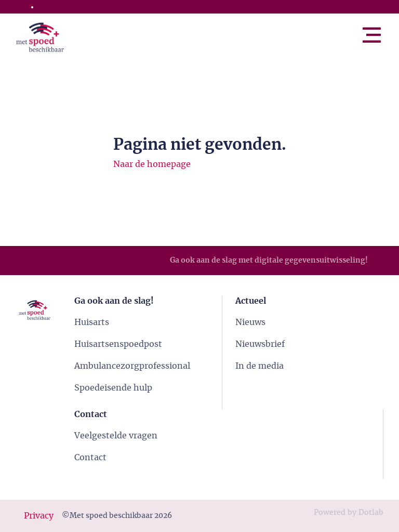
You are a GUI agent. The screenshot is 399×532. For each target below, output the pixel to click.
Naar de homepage (152, 164)
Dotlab (371, 513)
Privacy (39, 516)
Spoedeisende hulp (113, 388)
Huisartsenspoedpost (118, 344)
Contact (90, 458)
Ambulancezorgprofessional (132, 366)
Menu (383, 31)
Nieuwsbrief (260, 344)
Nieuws (250, 322)
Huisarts (92, 322)
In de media (260, 366)
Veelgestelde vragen (116, 436)
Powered (330, 513)
